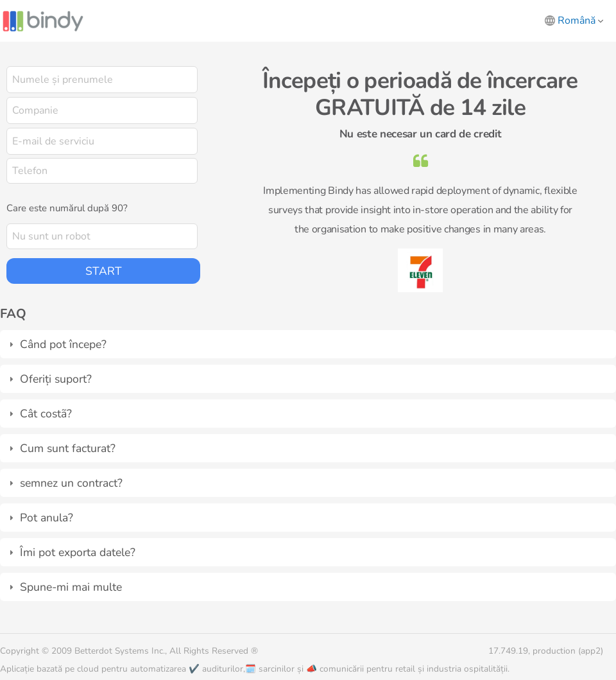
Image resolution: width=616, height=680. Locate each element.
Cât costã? (46, 414)
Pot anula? (47, 518)
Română (580, 21)
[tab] (308, 344)
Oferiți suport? (56, 379)
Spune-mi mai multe (71, 587)
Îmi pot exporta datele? (78, 552)
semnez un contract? (71, 483)
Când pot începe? (63, 344)
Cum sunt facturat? (68, 448)
